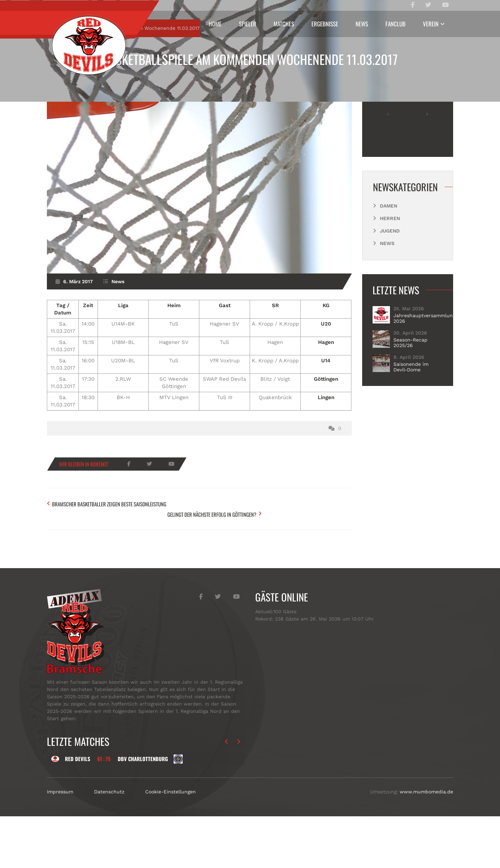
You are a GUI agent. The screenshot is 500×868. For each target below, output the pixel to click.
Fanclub (395, 24)
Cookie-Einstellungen (170, 843)
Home (215, 24)
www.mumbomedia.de (426, 843)
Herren (390, 283)
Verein (431, 24)
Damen (389, 270)
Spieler (248, 24)
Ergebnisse (325, 24)
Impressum (60, 843)
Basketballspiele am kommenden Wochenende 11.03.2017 (250, 59)
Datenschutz (109, 843)
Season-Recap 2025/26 (410, 407)
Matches (284, 24)
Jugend (390, 295)
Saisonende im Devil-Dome (411, 431)
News (362, 24)
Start (67, 93)
